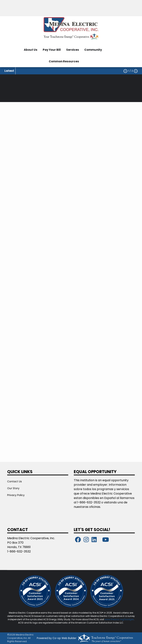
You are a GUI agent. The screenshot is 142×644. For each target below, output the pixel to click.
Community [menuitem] (93, 50)
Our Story (13, 488)
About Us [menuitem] (31, 50)
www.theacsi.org (114, 619)
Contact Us (15, 481)
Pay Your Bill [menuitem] (52, 50)
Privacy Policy (16, 495)
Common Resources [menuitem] (64, 61)
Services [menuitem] (73, 50)
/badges (129, 619)
